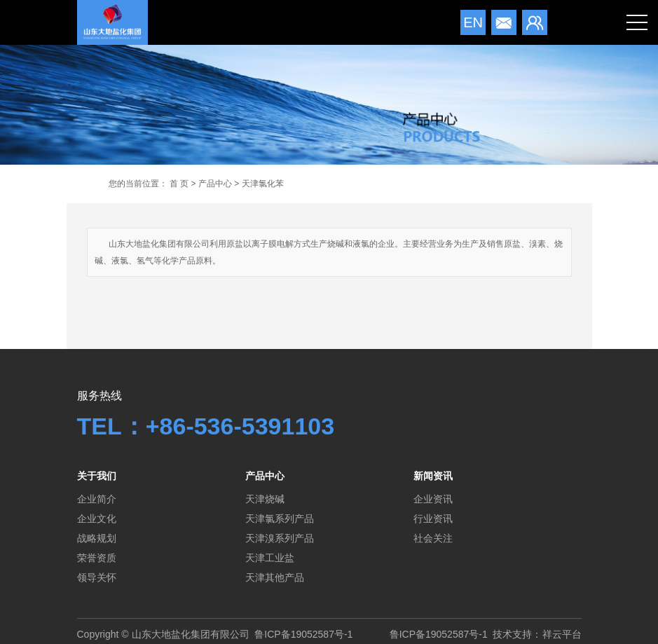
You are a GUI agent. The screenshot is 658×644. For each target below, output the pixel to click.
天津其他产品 (275, 577)
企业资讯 (433, 499)
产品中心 (215, 184)
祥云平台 (562, 634)
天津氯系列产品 (280, 519)
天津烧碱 (265, 499)
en (473, 22)
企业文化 (97, 519)
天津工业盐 (270, 558)
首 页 (179, 184)
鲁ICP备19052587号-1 (303, 634)
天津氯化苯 (263, 184)
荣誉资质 (97, 558)
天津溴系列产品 (280, 538)
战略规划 (97, 538)
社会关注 (433, 538)
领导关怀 (97, 577)
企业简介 (97, 499)
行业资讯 (433, 519)
